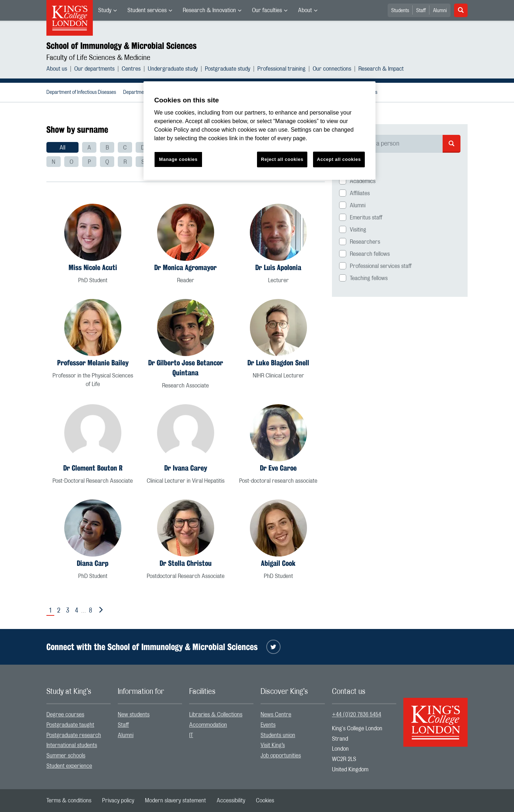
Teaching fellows (369, 278)
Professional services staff (381, 266)
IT (191, 735)
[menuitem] (107, 10)
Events (268, 725)
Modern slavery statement (175, 801)
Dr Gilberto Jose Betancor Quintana (186, 368)
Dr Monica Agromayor (185, 267)
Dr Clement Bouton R (93, 468)
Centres (131, 69)
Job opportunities (281, 756)
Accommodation (208, 725)
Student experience (69, 766)
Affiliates (360, 193)
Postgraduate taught (70, 725)
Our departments (94, 69)
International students (72, 745)
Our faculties (267, 10)
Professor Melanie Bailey (93, 363)
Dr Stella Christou (186, 563)
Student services (147, 10)
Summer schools (66, 756)
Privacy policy (118, 801)
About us (57, 69)
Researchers (365, 242)
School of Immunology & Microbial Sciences (122, 46)
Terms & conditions (69, 801)
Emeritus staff (366, 218)
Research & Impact (381, 69)
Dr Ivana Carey (186, 468)
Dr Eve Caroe (278, 468)
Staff (421, 11)
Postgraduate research (74, 735)
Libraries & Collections (216, 715)
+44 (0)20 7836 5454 (357, 715)
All (62, 148)
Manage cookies (178, 159)
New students (134, 715)
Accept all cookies (339, 159)
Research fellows (370, 254)
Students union (278, 735)
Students (400, 11)
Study (105, 10)
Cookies (265, 801)
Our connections (332, 69)
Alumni (440, 11)
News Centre (276, 715)
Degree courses (65, 715)
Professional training (281, 69)
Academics (363, 181)
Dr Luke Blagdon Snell (278, 363)
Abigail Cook (278, 563)
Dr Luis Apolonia (278, 267)
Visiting (358, 230)
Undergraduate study (173, 69)
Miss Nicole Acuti (93, 267)
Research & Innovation (209, 10)
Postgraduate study (228, 69)
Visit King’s (273, 745)
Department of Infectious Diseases (81, 92)
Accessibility (231, 801)
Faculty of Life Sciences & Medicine (98, 58)
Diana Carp (93, 563)
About (305, 10)
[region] (259, 131)
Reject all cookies (282, 159)
